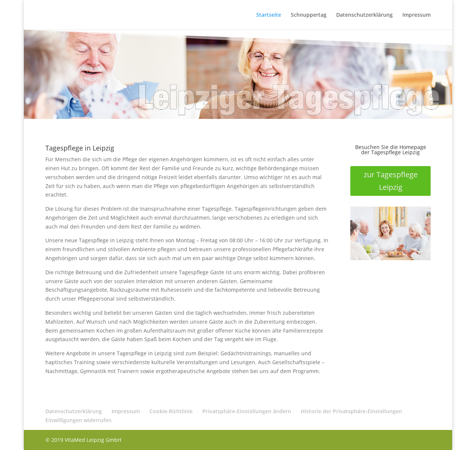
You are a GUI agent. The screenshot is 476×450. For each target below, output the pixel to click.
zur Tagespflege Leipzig (391, 181)
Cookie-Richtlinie (171, 411)
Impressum (416, 15)
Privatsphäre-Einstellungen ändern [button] (247, 411)
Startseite (269, 15)
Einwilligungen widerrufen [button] (78, 420)
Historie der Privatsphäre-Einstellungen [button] (351, 411)
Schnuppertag (309, 15)
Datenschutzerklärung (364, 15)
